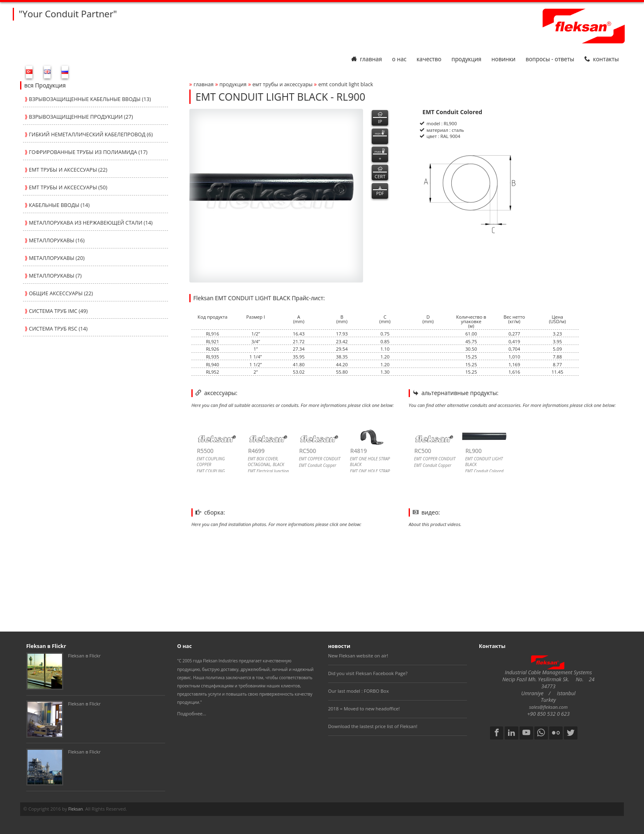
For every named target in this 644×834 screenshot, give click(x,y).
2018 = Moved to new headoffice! (364, 709)
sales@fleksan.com (548, 707)
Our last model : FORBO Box (359, 691)
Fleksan (75, 809)
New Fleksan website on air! (358, 656)
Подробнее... (192, 713)
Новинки (504, 59)
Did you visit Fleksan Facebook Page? (368, 673)
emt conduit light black (346, 84)
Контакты (602, 59)
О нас (399, 59)
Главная (367, 59)
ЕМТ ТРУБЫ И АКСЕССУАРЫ (283, 84)
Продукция (466, 59)
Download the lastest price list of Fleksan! (373, 726)
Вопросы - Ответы (550, 59)
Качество (429, 59)
